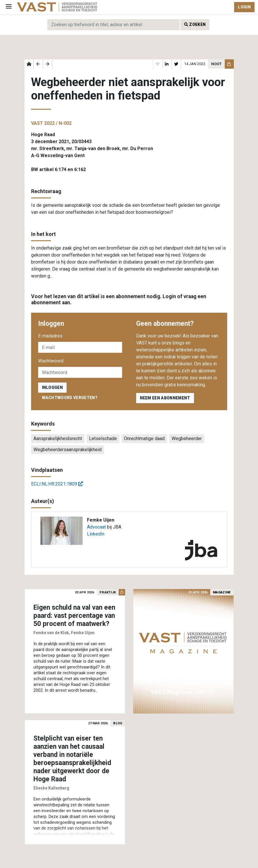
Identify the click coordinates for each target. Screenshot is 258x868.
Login (244, 7)
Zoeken (195, 24)
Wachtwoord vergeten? (70, 398)
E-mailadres (50, 336)
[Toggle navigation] (9, 7)
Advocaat (96, 527)
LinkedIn (96, 534)
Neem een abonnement (165, 398)
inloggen (53, 387)
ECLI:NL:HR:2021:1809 (57, 484)
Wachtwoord (51, 361)
